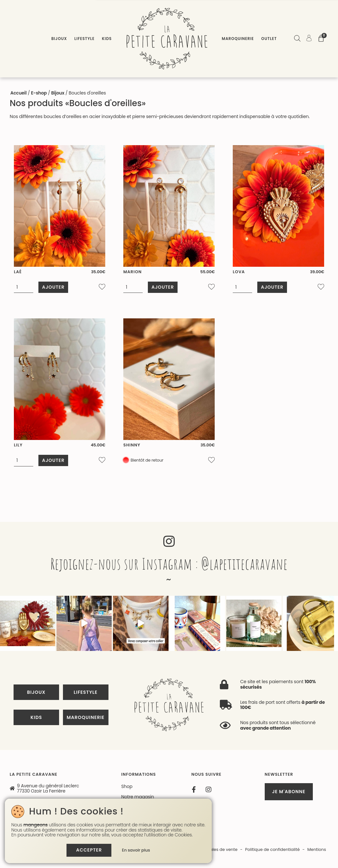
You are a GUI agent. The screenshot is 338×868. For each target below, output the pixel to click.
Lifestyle (84, 39)
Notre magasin (138, 739)
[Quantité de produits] (24, 287)
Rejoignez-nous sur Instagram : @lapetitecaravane (169, 561)
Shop (127, 729)
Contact (130, 749)
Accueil (19, 93)
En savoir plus (137, 850)
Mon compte (135, 760)
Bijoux (59, 39)
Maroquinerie (238, 39)
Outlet (269, 39)
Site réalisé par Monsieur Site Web (109, 792)
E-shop (39, 93)
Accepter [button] (89, 850)
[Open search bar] (297, 39)
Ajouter (54, 287)
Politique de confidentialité (272, 792)
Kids (107, 39)
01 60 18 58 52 (32, 763)
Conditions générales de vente (206, 792)
